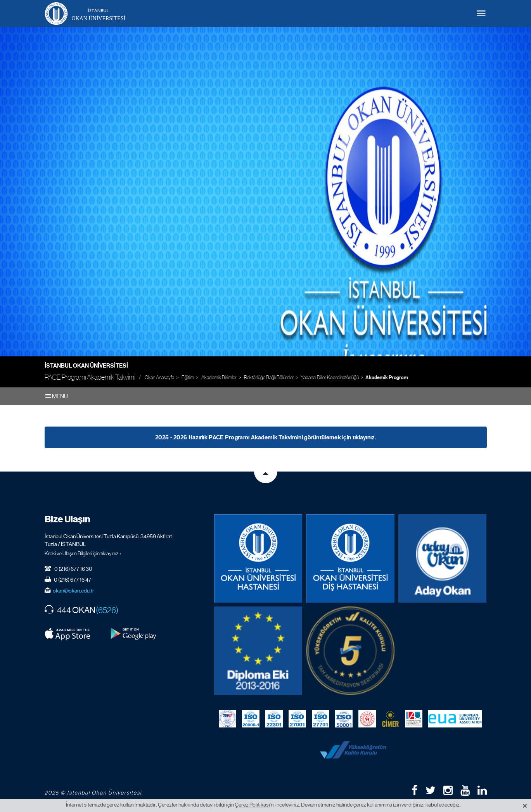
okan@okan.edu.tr (74, 591)
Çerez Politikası (252, 805)
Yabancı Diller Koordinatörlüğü (330, 377)
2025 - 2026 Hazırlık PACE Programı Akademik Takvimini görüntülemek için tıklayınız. (265, 437)
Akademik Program (387, 378)
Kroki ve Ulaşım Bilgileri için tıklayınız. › (83, 553)
